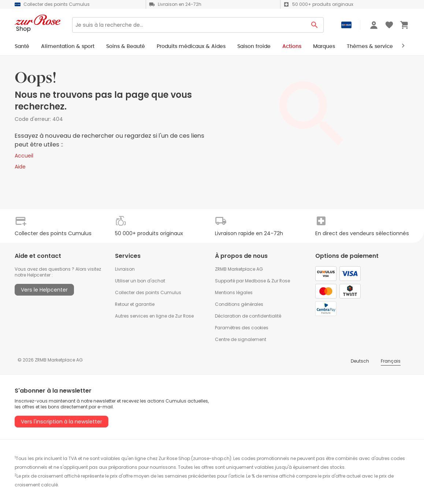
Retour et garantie (135, 304)
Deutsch (360, 361)
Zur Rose (281, 281)
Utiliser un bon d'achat (140, 281)
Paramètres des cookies (242, 328)
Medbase (255, 281)
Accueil (24, 156)
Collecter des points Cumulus (148, 292)
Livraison (125, 269)
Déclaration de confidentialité (248, 316)
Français (391, 361)
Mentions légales (234, 292)
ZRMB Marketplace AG (239, 269)
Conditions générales (239, 304)
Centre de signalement (241, 339)
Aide (20, 167)
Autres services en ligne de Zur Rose (154, 316)
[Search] (189, 25)
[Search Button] (315, 25)
